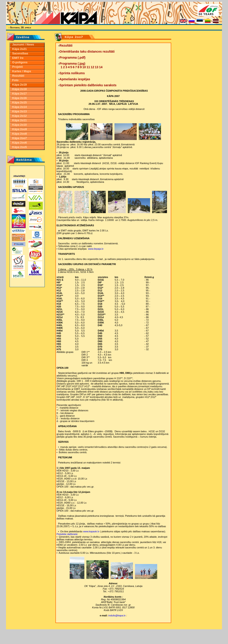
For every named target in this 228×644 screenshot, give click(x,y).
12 (92, 67)
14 (101, 67)
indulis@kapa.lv (117, 615)
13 (97, 67)
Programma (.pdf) (72, 58)
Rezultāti (66, 45)
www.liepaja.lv (96, 249)
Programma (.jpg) (72, 64)
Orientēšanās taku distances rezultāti (87, 51)
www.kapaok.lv (92, 531)
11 (88, 67)
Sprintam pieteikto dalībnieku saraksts (88, 85)
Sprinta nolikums (72, 73)
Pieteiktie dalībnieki (67, 534)
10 (84, 67)
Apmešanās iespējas (75, 79)
